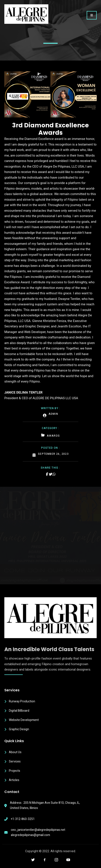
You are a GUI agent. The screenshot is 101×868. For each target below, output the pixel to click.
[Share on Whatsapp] (54, 474)
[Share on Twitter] (50, 474)
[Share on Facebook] (47, 474)
